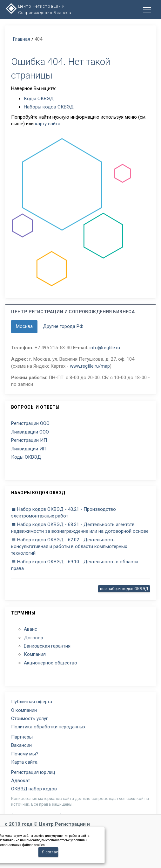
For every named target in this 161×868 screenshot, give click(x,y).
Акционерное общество (50, 663)
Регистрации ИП (29, 440)
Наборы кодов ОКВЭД (49, 107)
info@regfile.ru (105, 348)
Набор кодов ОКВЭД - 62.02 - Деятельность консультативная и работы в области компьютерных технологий (69, 547)
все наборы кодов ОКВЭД (124, 589)
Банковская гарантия (47, 646)
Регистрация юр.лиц (33, 772)
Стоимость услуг (30, 719)
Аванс (30, 629)
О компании (24, 710)
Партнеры (22, 737)
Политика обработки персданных (48, 727)
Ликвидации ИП (29, 449)
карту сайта (48, 124)
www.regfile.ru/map (90, 366)
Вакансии (21, 745)
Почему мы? (25, 754)
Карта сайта (24, 762)
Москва (24, 326)
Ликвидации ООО (30, 432)
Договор (34, 638)
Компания (35, 654)
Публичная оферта (32, 702)
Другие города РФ (63, 326)
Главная (21, 39)
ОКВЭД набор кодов (34, 789)
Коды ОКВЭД (39, 99)
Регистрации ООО (30, 423)
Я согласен (50, 852)
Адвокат (21, 781)
